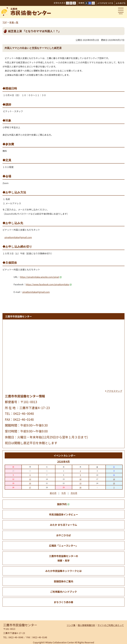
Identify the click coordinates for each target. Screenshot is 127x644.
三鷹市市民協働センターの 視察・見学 (63, 558)
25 (114, 483)
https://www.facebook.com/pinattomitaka (49, 284)
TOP (5, 22)
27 (30, 487)
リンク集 (71, 625)
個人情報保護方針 (87, 625)
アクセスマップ (114, 391)
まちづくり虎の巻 (64, 602)
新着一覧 (14, 22)
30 (80, 487)
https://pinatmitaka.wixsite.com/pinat (41, 277)
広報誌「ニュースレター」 (63, 546)
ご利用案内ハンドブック (63, 592)
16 (80, 479)
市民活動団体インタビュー (63, 514)
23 (80, 483)
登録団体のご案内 (64, 581)
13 (30, 479)
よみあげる (121, 3)
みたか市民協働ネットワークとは (63, 571)
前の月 (53, 493)
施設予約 (63, 504)
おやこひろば (63, 535)
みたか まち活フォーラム (63, 525)
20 (30, 483)
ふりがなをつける (105, 3)
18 (114, 479)
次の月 (74, 493)
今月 (63, 493)
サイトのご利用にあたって (111, 625)
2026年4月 (63, 461)
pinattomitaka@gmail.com (18, 237)
